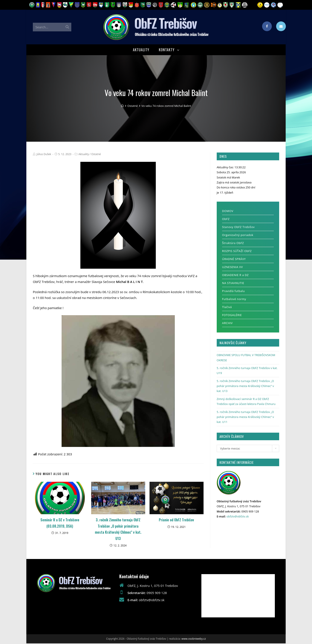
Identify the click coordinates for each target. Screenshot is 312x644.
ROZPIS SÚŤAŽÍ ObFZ (237, 252)
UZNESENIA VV (232, 268)
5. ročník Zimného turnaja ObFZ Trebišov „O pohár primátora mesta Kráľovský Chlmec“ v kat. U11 (245, 418)
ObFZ (226, 220)
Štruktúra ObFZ (233, 244)
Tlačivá (227, 308)
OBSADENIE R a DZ (235, 276)
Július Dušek (44, 155)
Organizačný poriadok (238, 236)
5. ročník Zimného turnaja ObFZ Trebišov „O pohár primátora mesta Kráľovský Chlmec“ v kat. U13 (245, 387)
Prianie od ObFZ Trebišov (176, 520)
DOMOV (228, 212)
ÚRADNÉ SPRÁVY (234, 260)
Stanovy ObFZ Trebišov (238, 228)
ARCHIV (227, 324)
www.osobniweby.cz (194, 639)
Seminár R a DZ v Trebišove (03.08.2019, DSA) (60, 524)
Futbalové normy (234, 300)
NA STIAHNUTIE (233, 284)
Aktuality (84, 155)
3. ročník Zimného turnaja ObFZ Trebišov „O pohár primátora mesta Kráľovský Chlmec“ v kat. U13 (118, 530)
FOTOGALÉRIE (232, 316)
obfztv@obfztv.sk (238, 517)
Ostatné (96, 155)
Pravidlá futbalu (233, 292)
